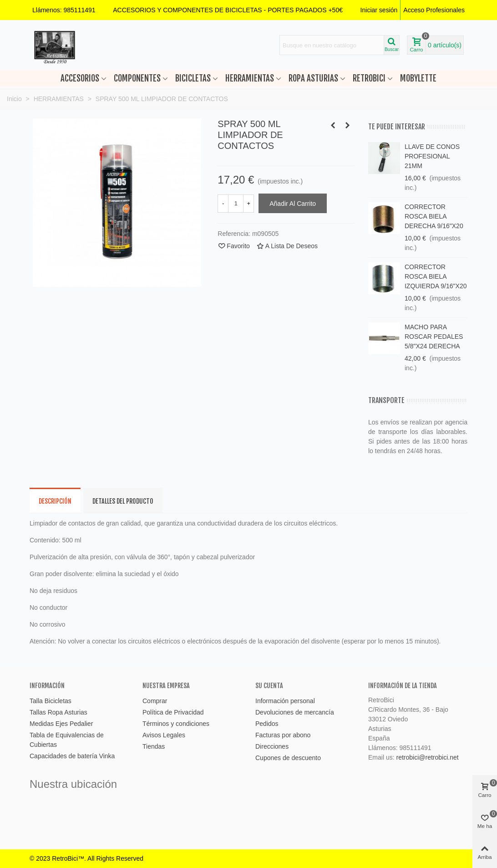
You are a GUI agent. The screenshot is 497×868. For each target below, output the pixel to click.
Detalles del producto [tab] (123, 501)
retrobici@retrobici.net (427, 757)
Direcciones (272, 746)
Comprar (155, 701)
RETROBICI (369, 78)
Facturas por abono (283, 735)
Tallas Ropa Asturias (58, 712)
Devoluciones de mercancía (295, 712)
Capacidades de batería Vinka (72, 756)
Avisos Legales (164, 735)
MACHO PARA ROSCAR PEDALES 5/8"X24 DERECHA (434, 337)
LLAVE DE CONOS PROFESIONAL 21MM (432, 156)
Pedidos (267, 724)
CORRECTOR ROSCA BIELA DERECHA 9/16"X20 (434, 216)
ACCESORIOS (80, 78)
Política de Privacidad (173, 712)
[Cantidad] (236, 204)
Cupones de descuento (288, 758)
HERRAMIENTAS (250, 78)
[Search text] (332, 45)
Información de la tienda (403, 686)
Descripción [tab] (55, 501)
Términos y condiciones (176, 724)
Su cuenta (269, 686)
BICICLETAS (193, 78)
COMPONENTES (137, 78)
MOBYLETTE (418, 78)
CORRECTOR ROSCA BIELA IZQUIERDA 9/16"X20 (436, 276)
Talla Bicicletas (51, 701)
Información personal (285, 701)
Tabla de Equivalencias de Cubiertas (67, 740)
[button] (228, 10)
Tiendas (154, 746)
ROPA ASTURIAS (313, 78)
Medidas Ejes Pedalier (61, 724)
